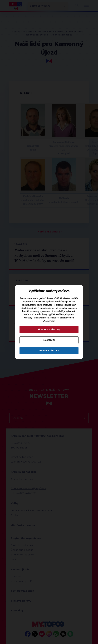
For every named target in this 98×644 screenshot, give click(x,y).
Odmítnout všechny (49, 329)
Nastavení (49, 340)
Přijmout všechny (49, 351)
